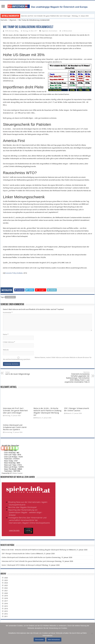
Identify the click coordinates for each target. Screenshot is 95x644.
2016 (5, 604)
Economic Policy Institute (14, 273)
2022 (5, 588)
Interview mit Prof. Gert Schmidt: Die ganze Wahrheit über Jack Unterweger (15, 411)
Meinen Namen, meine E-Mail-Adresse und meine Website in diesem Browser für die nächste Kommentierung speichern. (47, 358)
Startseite (4, 20)
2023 (5, 585)
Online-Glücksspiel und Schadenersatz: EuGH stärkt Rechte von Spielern (15, 427)
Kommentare (53, 31)
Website (6, 350)
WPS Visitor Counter (16, 473)
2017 (5, 601)
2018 (5, 598)
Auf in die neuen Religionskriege (18, 373)
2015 (5, 606)
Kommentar (8, 312)
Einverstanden (39, 640)
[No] (92, 633)
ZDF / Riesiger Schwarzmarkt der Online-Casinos (77, 409)
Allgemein (13, 20)
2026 (5, 578)
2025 (5, 580)
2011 (5, 616)
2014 (5, 609)
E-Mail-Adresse (9, 342)
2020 (5, 593)
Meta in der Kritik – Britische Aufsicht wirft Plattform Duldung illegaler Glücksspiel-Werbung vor (47, 412)
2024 (5, 583)
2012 (5, 614)
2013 (5, 611)
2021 (5, 591)
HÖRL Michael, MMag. (12, 31)
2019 (5, 596)
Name (6, 334)
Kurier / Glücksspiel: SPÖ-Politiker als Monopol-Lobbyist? (22, 565)
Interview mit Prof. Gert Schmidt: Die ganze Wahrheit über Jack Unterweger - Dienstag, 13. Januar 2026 (55, 16)
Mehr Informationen (54, 640)
